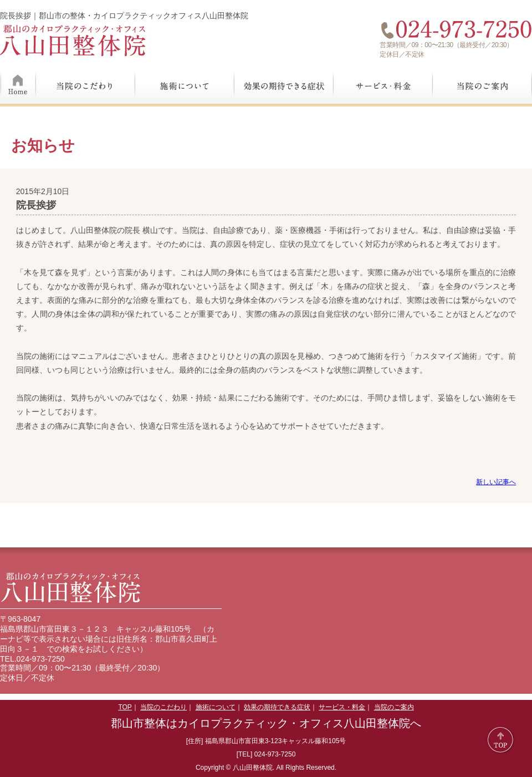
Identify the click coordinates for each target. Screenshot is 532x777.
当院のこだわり (86, 82)
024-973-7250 (41, 659)
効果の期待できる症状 (284, 82)
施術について (185, 82)
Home (18, 82)
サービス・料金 (383, 82)
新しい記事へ (496, 482)
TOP (125, 707)
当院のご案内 (482, 82)
